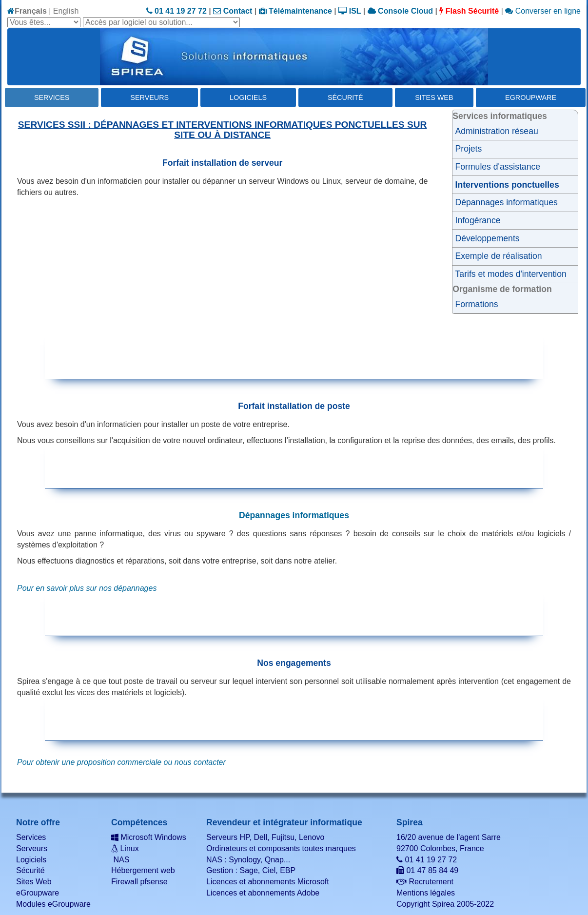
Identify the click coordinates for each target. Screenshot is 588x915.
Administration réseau (497, 131)
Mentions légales (426, 893)
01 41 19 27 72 (176, 11)
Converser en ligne (543, 11)
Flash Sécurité (469, 11)
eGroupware (531, 97)
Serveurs (149, 97)
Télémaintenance (295, 11)
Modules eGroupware (53, 904)
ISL (350, 11)
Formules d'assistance (498, 167)
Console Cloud (400, 11)
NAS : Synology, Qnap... (248, 860)
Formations (477, 304)
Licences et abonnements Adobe (263, 893)
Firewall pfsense (139, 882)
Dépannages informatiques (507, 202)
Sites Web (434, 97)
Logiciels (248, 97)
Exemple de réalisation (499, 256)
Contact (233, 11)
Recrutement (425, 882)
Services (52, 97)
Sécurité (345, 97)
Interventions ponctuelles (507, 185)
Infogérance (478, 220)
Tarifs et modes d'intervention (511, 274)
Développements (488, 238)
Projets (469, 149)
